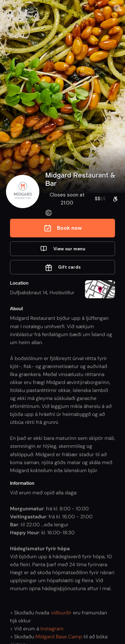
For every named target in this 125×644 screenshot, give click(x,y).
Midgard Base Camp (59, 637)
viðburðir (61, 613)
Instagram (52, 629)
